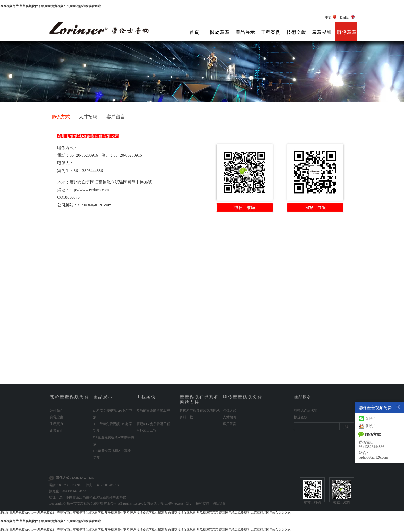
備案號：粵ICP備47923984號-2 (169, 504)
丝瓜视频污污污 (207, 513)
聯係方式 (61, 117)
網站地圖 (6, 513)
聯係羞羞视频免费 (347, 36)
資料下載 (186, 417)
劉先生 (368, 419)
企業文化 (56, 431)
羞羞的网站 (64, 513)
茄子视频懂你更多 (117, 513)
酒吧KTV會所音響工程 (153, 424)
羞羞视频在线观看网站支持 (322, 36)
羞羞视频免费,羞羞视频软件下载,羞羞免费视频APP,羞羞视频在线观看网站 (50, 6)
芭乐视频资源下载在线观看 (149, 513)
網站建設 (219, 504)
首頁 (194, 32)
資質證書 (56, 417)
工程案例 (271, 32)
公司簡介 (56, 410)
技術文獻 (296, 32)
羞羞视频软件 (47, 513)
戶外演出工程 (146, 431)
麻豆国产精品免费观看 (234, 513)
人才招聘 (88, 117)
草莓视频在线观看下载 (88, 513)
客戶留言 (116, 117)
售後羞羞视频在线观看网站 (200, 410)
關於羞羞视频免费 (220, 36)
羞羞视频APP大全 (24, 513)
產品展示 (245, 32)
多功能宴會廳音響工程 (153, 410)
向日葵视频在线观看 (182, 513)
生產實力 (56, 424)
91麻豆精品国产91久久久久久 (271, 513)
